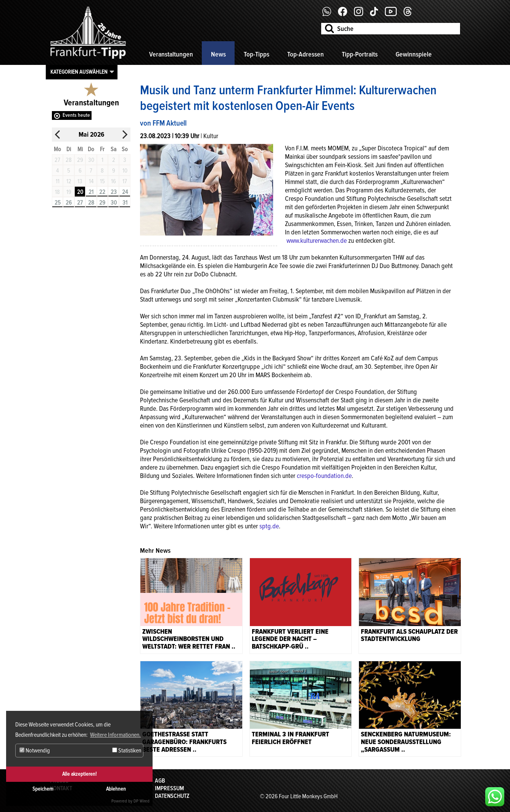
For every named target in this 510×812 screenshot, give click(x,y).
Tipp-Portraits (360, 54)
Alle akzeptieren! (79, 774)
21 (91, 192)
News (218, 54)
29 (102, 203)
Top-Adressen (306, 54)
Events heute (76, 115)
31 (125, 203)
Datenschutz (172, 796)
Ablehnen (116, 789)
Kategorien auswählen (79, 72)
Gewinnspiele (414, 54)
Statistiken (127, 751)
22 (102, 192)
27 (80, 203)
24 (125, 192)
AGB (160, 781)
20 (80, 192)
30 (114, 203)
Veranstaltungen (171, 54)
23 (114, 192)
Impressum (169, 788)
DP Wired (142, 801)
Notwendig (35, 751)
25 (58, 203)
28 (91, 203)
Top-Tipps (257, 54)
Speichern (43, 789)
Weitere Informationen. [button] (115, 735)
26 (69, 203)
